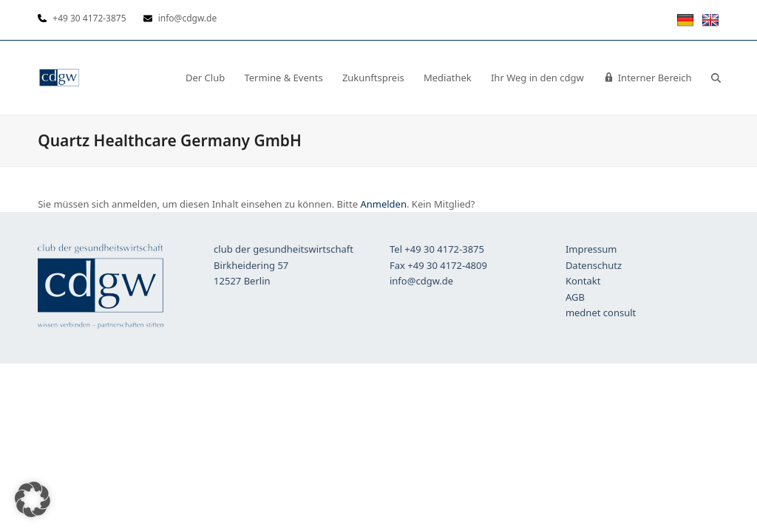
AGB (575, 297)
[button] (716, 78)
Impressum (591, 249)
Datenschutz (594, 265)
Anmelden (383, 204)
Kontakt (583, 281)
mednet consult (601, 313)
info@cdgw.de (421, 281)
